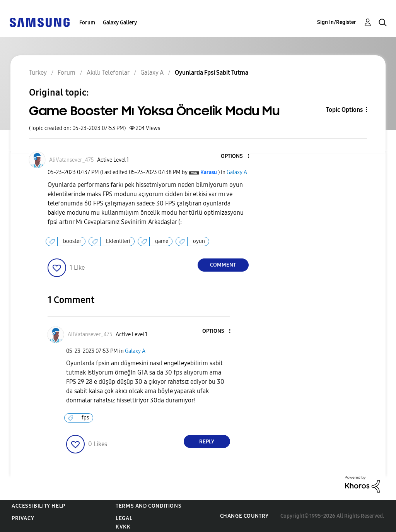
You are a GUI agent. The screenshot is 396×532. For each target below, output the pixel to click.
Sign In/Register (337, 22)
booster (72, 241)
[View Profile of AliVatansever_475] (72, 160)
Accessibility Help (38, 506)
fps (85, 418)
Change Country (244, 516)
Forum (87, 23)
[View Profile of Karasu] (209, 172)
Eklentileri (118, 241)
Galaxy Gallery (120, 23)
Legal (124, 518)
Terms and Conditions (148, 506)
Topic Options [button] (344, 110)
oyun (199, 241)
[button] (235, 157)
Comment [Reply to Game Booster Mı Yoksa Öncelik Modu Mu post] (223, 265)
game (162, 241)
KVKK (123, 527)
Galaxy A (237, 172)
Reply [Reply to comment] (207, 442)
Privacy (23, 518)
